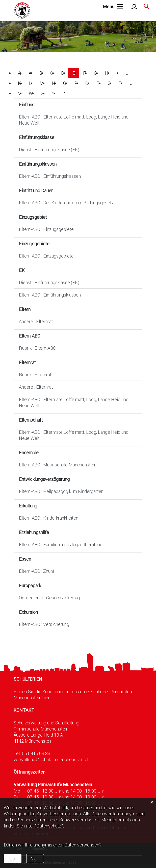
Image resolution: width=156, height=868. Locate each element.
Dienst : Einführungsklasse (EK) (49, 149)
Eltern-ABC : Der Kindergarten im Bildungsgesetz (66, 203)
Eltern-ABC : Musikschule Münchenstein (58, 465)
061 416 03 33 (36, 753)
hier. (47, 698)
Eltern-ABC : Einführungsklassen (50, 176)
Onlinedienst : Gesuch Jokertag (49, 598)
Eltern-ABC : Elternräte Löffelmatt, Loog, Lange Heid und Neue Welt (74, 120)
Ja (13, 858)
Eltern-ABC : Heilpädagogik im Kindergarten (61, 491)
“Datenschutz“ (49, 826)
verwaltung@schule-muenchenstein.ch (52, 759)
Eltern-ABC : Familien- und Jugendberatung (61, 544)
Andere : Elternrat (36, 321)
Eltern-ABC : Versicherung (44, 624)
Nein (35, 858)
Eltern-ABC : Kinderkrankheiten (49, 518)
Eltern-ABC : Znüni (36, 571)
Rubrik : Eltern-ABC (37, 348)
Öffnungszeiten (30, 772)
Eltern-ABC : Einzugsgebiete (46, 229)
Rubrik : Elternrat (35, 374)
